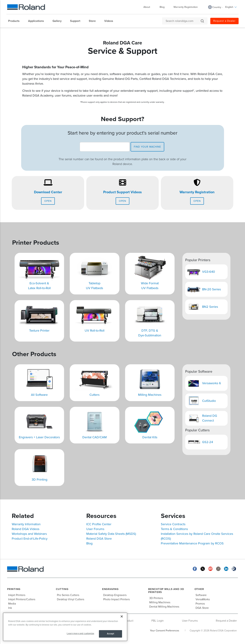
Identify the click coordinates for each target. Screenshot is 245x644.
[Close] (122, 616)
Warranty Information (26, 524)
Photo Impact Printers (116, 599)
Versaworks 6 (212, 383)
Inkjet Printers (17, 595)
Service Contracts (173, 524)
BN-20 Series (211, 289)
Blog (89, 543)
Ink (10, 608)
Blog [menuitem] (162, 7)
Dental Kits (150, 437)
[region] (65, 627)
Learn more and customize (80, 634)
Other (199, 589)
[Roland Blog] (234, 569)
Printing (14, 589)
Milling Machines (150, 395)
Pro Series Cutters (68, 595)
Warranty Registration (197, 192)
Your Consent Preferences (165, 631)
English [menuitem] (231, 7)
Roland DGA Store (99, 539)
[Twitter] (203, 569)
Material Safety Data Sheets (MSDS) (111, 534)
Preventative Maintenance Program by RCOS (192, 543)
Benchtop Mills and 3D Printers (166, 591)
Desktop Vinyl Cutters (71, 599)
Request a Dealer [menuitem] (224, 21)
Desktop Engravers (115, 595)
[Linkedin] (226, 569)
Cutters (94, 395)
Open (48, 201)
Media (12, 604)
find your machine (147, 147)
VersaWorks (203, 599)
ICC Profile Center (99, 524)
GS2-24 (208, 442)
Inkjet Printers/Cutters (22, 599)
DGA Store (202, 608)
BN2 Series (210, 307)
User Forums (95, 529)
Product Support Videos (122, 192)
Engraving (110, 589)
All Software (39, 395)
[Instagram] (218, 569)
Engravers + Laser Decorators (39, 437)
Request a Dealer (226, 621)
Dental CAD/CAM (95, 437)
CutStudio (209, 401)
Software (201, 595)
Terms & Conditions (174, 529)
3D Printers (156, 598)
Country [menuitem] (217, 7)
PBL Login (158, 621)
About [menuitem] (148, 7)
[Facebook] (195, 569)
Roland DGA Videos (26, 529)
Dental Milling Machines (164, 607)
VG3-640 (209, 272)
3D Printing (39, 480)
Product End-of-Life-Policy (30, 539)
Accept (111, 634)
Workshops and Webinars (29, 534)
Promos (200, 604)
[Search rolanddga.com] (183, 21)
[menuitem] (16, 21)
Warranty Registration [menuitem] (186, 7)
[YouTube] (210, 569)
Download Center (48, 192)
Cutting (62, 589)
